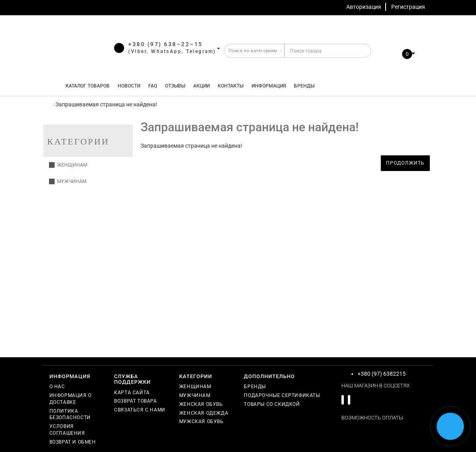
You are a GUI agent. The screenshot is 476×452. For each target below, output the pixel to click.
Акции (201, 86)
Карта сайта (132, 393)
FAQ (153, 86)
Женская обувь (201, 404)
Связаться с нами (140, 410)
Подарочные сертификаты (282, 395)
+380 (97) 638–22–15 (165, 44)
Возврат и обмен (73, 442)
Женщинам (68, 165)
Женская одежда (204, 413)
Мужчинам (68, 181)
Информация (269, 86)
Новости (129, 86)
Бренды (304, 86)
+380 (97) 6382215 (382, 374)
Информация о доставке (70, 399)
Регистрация (408, 7)
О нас (57, 387)
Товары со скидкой (272, 404)
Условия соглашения (67, 430)
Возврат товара (135, 401)
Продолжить (405, 163)
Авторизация (364, 7)
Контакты (231, 86)
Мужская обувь (201, 421)
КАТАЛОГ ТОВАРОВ (86, 86)
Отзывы (175, 86)
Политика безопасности (70, 414)
